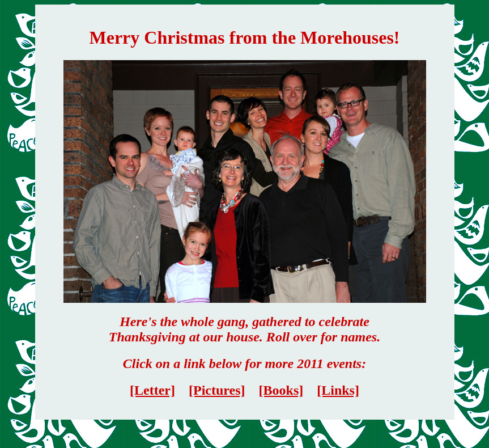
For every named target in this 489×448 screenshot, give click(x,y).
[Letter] (152, 390)
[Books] (281, 390)
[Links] (338, 390)
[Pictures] (217, 390)
